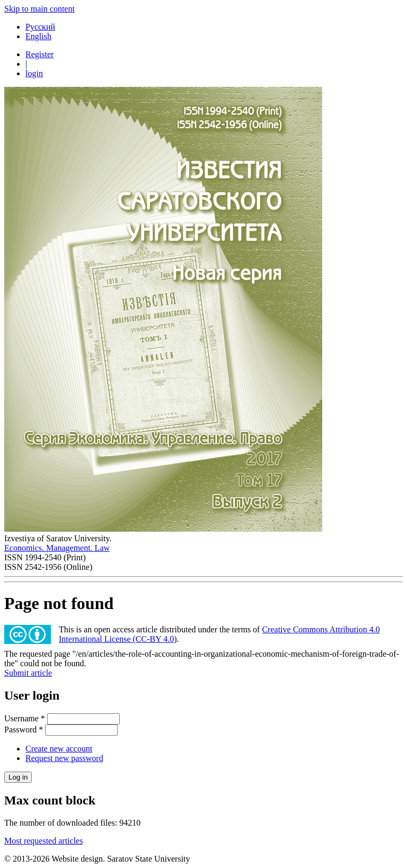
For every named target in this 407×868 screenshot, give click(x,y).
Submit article (28, 673)
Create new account (59, 749)
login (34, 73)
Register (39, 54)
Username (25, 718)
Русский (40, 27)
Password (24, 730)
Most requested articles (43, 841)
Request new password (64, 758)
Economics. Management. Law (57, 548)
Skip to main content (39, 9)
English (38, 36)
